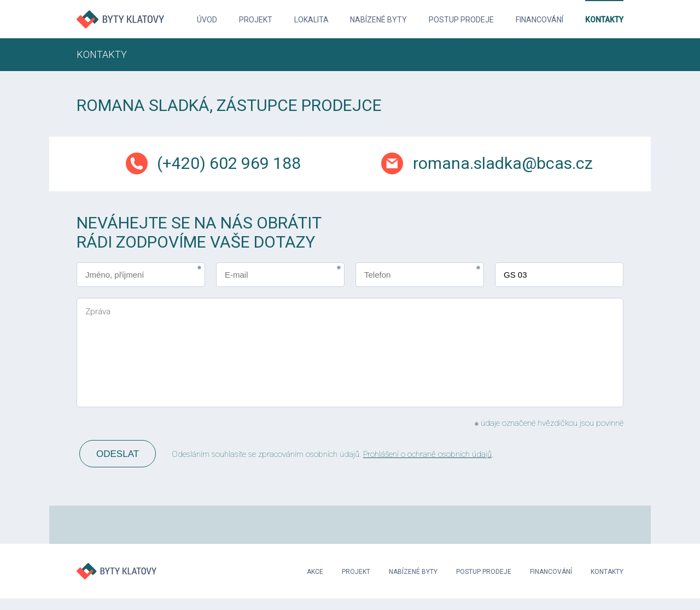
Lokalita (311, 20)
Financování (539, 20)
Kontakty (604, 20)
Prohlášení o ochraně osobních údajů (427, 454)
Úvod (207, 20)
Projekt (256, 20)
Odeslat (118, 454)
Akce (315, 572)
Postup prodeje (461, 20)
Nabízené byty (378, 20)
